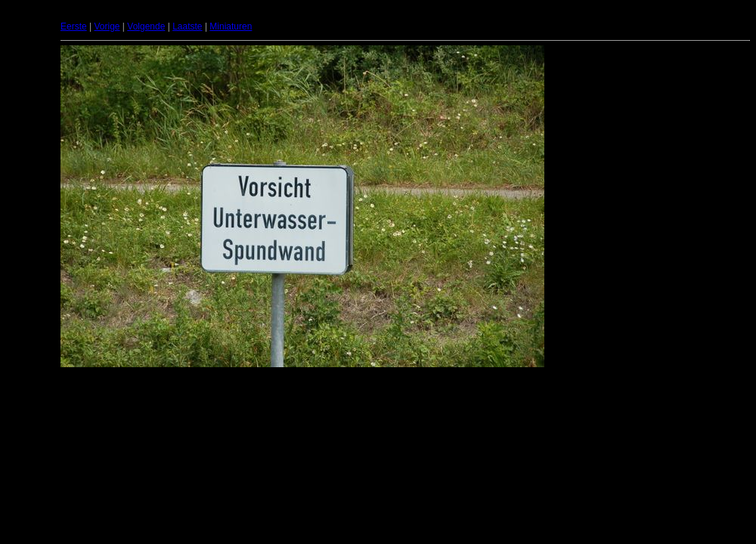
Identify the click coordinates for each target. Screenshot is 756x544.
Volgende (146, 26)
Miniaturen (231, 26)
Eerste (74, 26)
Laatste (187, 26)
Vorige (107, 26)
